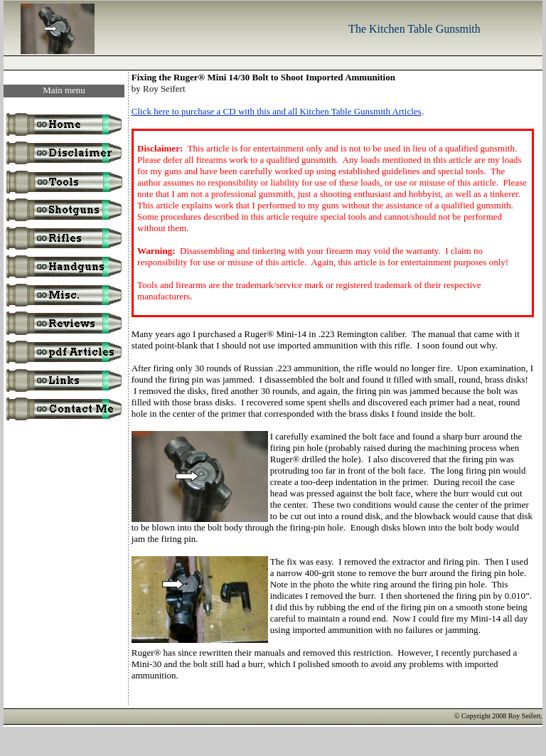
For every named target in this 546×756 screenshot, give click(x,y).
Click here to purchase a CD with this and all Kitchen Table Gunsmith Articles (277, 111)
